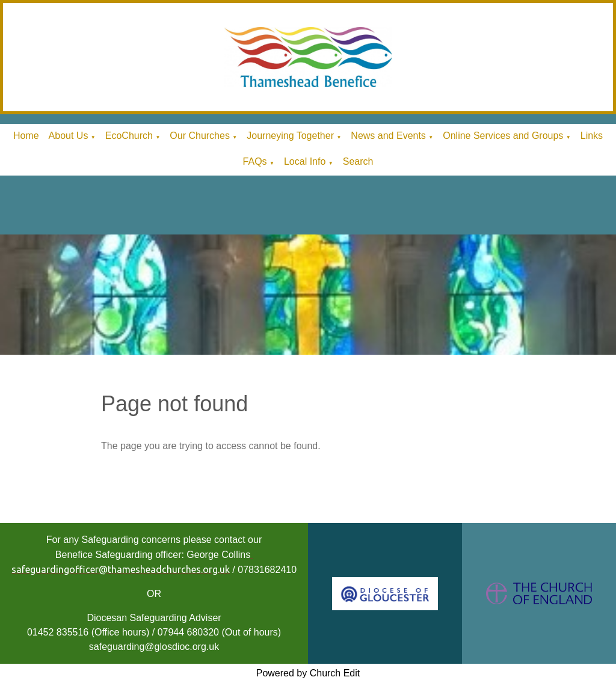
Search (358, 161)
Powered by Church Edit (308, 673)
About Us (69, 136)
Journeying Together (290, 136)
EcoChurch (129, 136)
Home (26, 136)
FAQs (255, 161)
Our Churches (200, 136)
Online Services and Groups (503, 136)
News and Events (388, 136)
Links (592, 136)
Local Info (305, 161)
